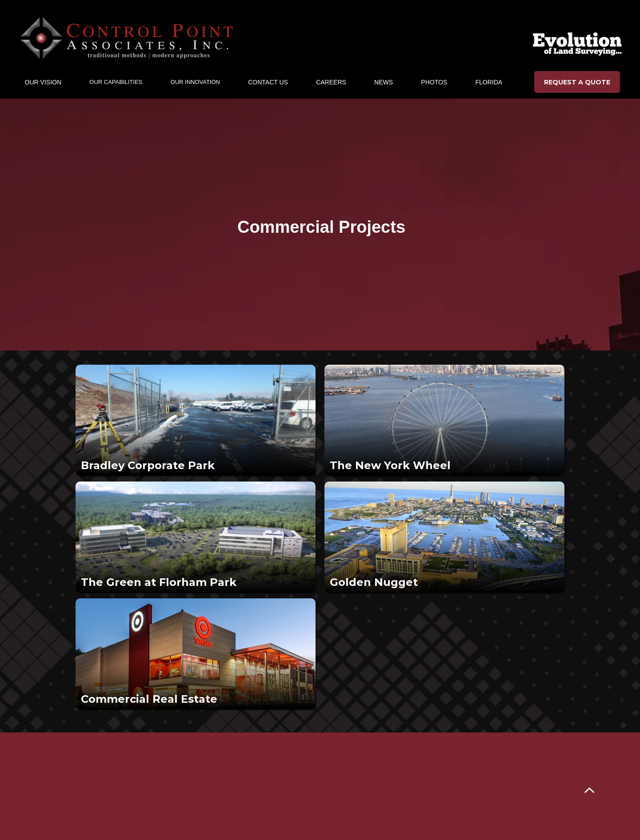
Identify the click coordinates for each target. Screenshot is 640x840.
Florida (489, 82)
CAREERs (331, 82)
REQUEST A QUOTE (577, 82)
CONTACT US (268, 82)
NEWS (384, 82)
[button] (43, 82)
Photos (434, 82)
